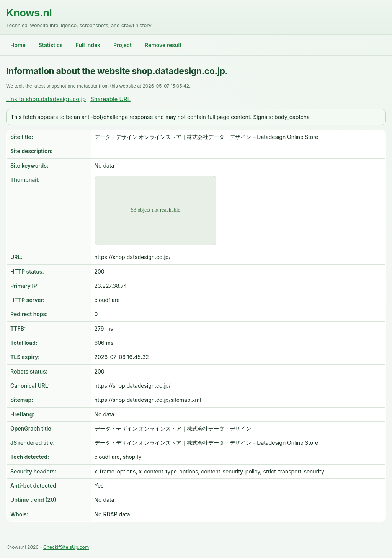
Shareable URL (110, 99)
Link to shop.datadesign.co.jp (46, 99)
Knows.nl (29, 13)
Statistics (51, 45)
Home (18, 45)
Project (122, 45)
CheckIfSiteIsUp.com (66, 547)
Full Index (88, 45)
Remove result (163, 45)
